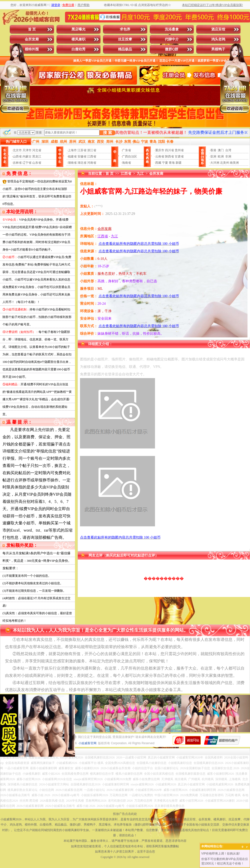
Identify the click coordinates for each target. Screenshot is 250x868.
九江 (140, 174)
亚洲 (213, 156)
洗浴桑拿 (172, 29)
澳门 (221, 150)
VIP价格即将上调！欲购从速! (221, 854)
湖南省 (72, 163)
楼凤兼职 (78, 39)
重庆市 (160, 150)
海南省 (126, 163)
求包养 (125, 29)
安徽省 (82, 156)
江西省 (92, 156)
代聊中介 (172, 39)
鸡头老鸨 (218, 39)
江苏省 (82, 150)
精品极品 (125, 49)
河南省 (92, 163)
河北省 (37, 150)
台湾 (228, 150)
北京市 (17, 150)
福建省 (72, 156)
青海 (172, 163)
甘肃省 (179, 156)
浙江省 (92, 150)
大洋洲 (215, 163)
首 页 (32, 29)
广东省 (126, 150)
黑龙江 (37, 156)
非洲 (228, 156)
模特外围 (32, 49)
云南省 (160, 156)
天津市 (27, 150)
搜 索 (107, 133)
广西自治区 (129, 156)
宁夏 (165, 163)
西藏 (158, 163)
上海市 (72, 150)
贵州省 (179, 150)
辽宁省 (27, 163)
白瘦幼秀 (78, 49)
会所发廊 (32, 39)
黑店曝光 (78, 29)
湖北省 (82, 163)
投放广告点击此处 (125, 814)
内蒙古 (27, 156)
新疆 (178, 163)
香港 (213, 150)
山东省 (37, 163)
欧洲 (221, 156)
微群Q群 (172, 49)
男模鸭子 (218, 49)
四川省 (169, 150)
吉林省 (17, 163)
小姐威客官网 (87, 743)
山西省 (17, 156)
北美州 (224, 163)
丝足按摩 (125, 39)
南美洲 (234, 163)
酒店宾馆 (218, 29)
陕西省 (169, 156)
